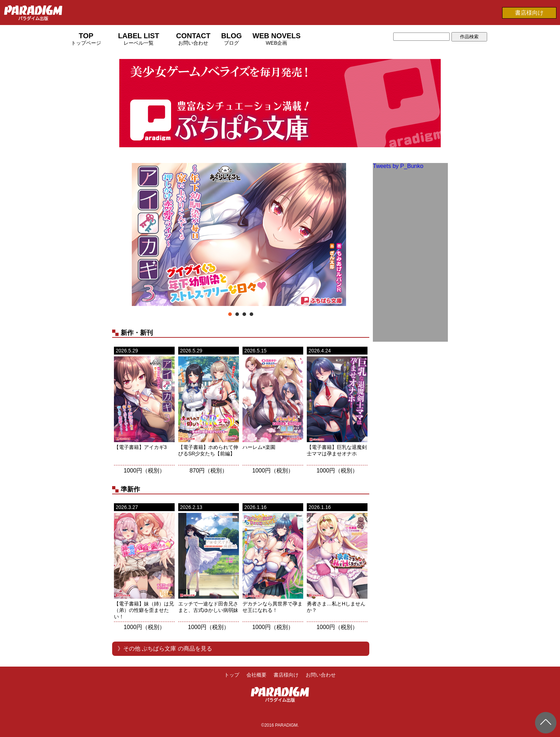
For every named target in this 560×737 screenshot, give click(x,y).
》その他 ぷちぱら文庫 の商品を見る (165, 649)
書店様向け (529, 13)
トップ (232, 675)
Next (360, 235)
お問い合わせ (321, 675)
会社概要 (256, 675)
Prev (121, 235)
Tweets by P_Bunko (398, 166)
